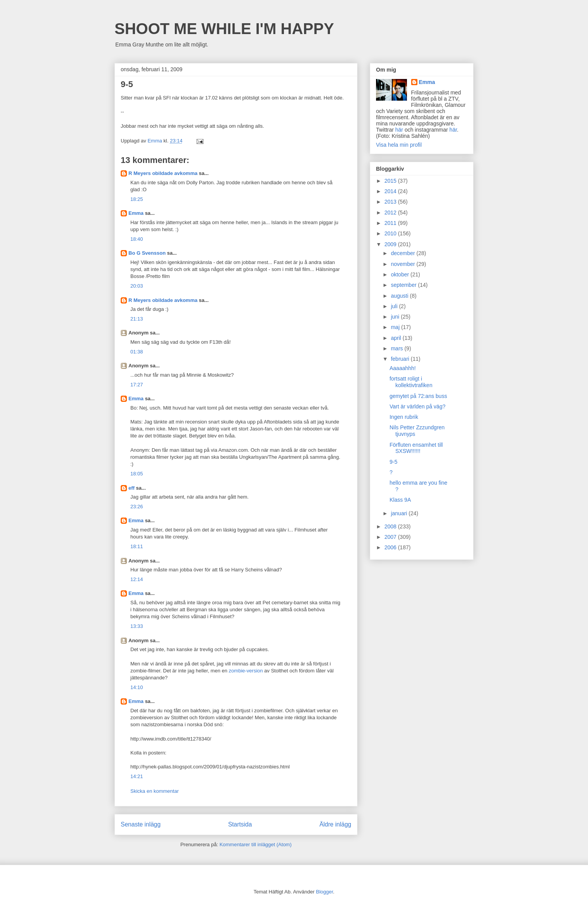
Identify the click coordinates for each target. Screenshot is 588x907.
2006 (391, 547)
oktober (401, 274)
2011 (391, 223)
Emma (136, 213)
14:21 (137, 776)
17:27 (137, 385)
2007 (391, 537)
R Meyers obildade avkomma (163, 173)
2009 (391, 244)
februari (401, 359)
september (404, 285)
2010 (391, 233)
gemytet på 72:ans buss (418, 396)
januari (400, 513)
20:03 (137, 286)
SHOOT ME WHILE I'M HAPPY (224, 29)
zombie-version (246, 671)
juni (396, 317)
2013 (391, 202)
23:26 (137, 507)
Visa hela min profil (399, 145)
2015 (391, 181)
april (397, 338)
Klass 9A (400, 500)
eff (132, 488)
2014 (391, 191)
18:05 (137, 474)
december (403, 253)
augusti (400, 296)
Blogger (325, 892)
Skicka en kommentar (155, 791)
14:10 (137, 687)
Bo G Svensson (147, 253)
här (399, 130)
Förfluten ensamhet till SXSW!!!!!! (416, 448)
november (403, 264)
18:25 (137, 199)
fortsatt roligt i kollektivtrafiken (411, 382)
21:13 (137, 319)
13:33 (137, 626)
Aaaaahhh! (403, 368)
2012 (391, 213)
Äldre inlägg (335, 824)
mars (397, 348)
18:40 (137, 239)
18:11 (137, 546)
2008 (391, 526)
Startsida (240, 824)
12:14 (137, 579)
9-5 (393, 462)
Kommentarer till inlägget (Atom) (255, 844)
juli (395, 306)
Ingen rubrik (404, 417)
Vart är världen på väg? (418, 406)
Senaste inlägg (141, 824)
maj (396, 327)
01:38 (137, 352)
